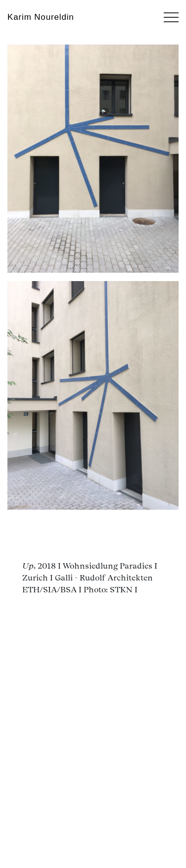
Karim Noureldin (41, 17)
